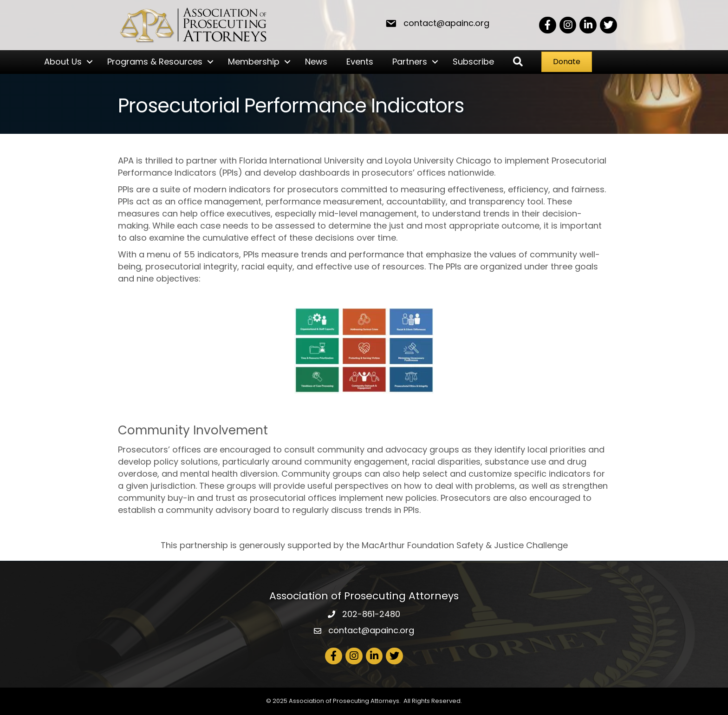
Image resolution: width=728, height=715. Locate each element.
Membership (254, 62)
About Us (63, 62)
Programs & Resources (155, 62)
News (316, 62)
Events (360, 62)
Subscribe (473, 62)
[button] (518, 62)
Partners (410, 62)
